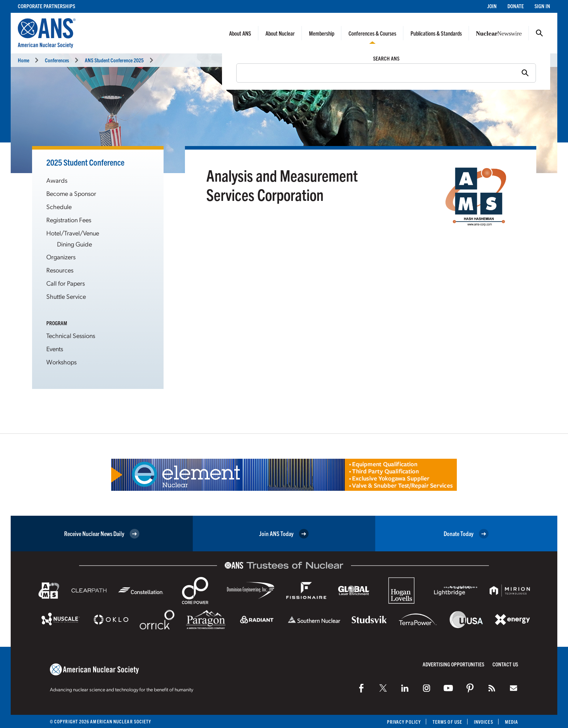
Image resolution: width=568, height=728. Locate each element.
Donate (516, 6)
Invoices (484, 722)
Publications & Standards (436, 33)
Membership (322, 33)
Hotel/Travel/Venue (73, 233)
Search (539, 33)
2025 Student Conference (85, 162)
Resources (60, 270)
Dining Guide (74, 244)
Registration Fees (69, 220)
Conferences (57, 60)
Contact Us (505, 664)
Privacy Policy (404, 722)
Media (512, 722)
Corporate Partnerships (47, 6)
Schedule (59, 206)
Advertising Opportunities (453, 664)
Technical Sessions (71, 335)
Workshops (61, 362)
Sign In (542, 6)
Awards (57, 180)
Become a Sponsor (71, 193)
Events (55, 349)
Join (492, 6)
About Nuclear (280, 33)
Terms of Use (447, 722)
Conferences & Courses (372, 33)
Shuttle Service (66, 296)
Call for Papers (66, 283)
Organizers (61, 257)
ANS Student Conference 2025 (114, 60)
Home (24, 60)
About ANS (240, 33)
